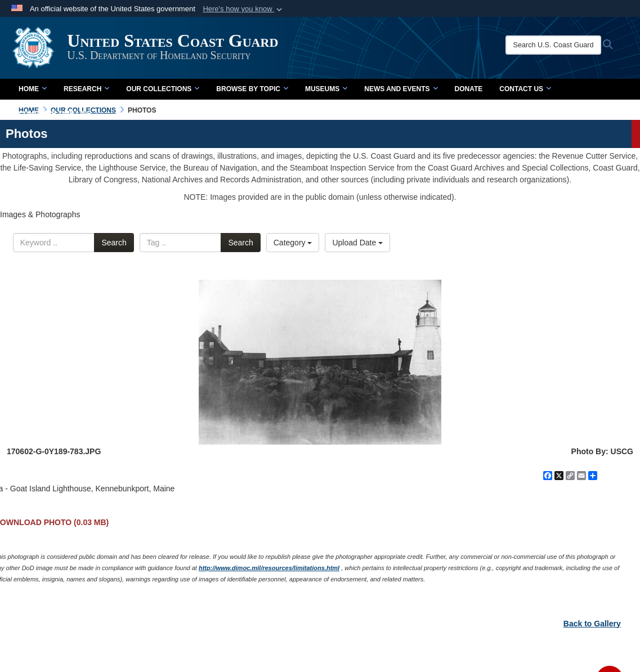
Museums (326, 89)
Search (114, 243)
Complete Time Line (59, 114)
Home (33, 89)
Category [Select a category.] (293, 243)
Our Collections (163, 89)
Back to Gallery (592, 624)
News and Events (401, 89)
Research (86, 89)
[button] (243, 9)
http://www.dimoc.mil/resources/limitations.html (269, 568)
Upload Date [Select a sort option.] (357, 243)
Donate (469, 89)
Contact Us (525, 89)
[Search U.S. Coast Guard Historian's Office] (554, 45)
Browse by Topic (252, 89)
